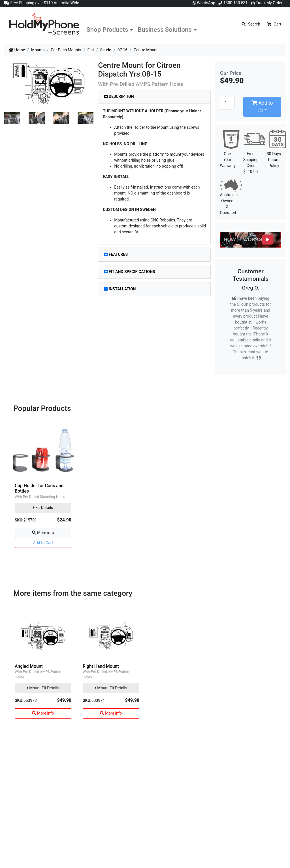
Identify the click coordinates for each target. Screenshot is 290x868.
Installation (120, 289)
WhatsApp (204, 3)
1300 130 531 (233, 3)
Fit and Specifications (130, 272)
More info (43, 533)
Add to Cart (262, 107)
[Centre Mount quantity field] (227, 103)
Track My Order (267, 3)
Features (116, 254)
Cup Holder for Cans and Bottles (39, 488)
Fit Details (43, 508)
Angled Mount (29, 666)
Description (119, 96)
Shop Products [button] (107, 29)
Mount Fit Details (43, 688)
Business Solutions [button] (165, 29)
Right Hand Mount (101, 666)
